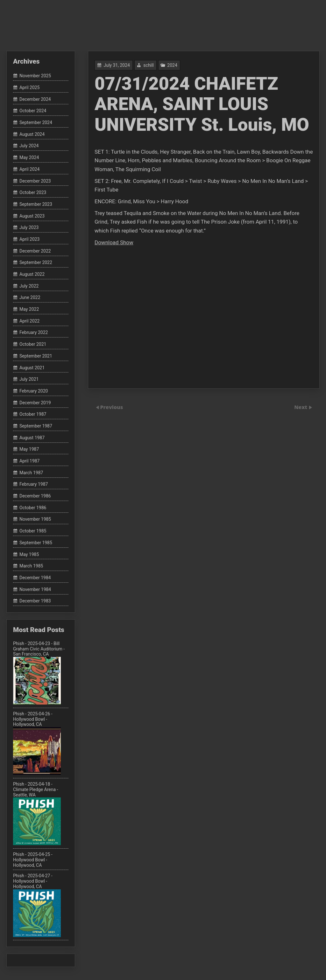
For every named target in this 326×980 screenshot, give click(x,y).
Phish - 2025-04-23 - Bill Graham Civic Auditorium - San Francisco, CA (39, 673)
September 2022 (36, 263)
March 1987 (31, 473)
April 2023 (30, 239)
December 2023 (35, 181)
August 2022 (32, 274)
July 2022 (29, 286)
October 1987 (33, 414)
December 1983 (35, 601)
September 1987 (36, 426)
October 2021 (33, 344)
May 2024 (29, 157)
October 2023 (33, 192)
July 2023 (29, 228)
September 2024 (36, 122)
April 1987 (30, 461)
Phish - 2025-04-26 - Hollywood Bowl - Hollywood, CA (37, 743)
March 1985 (31, 566)
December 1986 (35, 496)
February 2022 (34, 333)
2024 (172, 65)
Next (301, 407)
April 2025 (30, 87)
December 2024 (35, 99)
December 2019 (35, 403)
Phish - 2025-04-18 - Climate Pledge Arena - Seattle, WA (37, 813)
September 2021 (36, 356)
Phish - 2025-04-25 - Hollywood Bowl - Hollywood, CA (33, 860)
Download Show (114, 242)
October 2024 (33, 111)
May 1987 (29, 449)
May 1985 (29, 554)
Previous (111, 407)
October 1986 (33, 508)
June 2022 (30, 298)
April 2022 (30, 321)
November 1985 (35, 519)
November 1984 (35, 589)
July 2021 (29, 379)
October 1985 (33, 531)
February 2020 (34, 391)
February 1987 (34, 484)
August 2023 (32, 216)
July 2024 (29, 146)
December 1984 (35, 578)
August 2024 (32, 134)
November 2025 (35, 76)
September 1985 (36, 543)
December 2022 (35, 251)
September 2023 (36, 204)
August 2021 (32, 368)
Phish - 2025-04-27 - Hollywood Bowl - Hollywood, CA (37, 905)
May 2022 (29, 309)
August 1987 (32, 438)
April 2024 (30, 169)
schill (148, 65)
